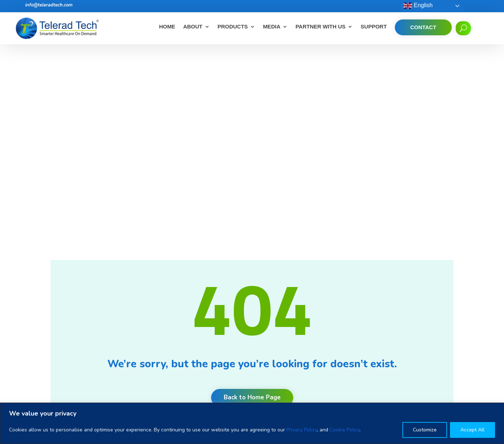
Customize (425, 430)
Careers (187, 312)
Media (272, 27)
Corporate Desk (196, 397)
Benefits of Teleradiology (287, 324)
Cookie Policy (345, 430)
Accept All (472, 430)
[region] (252, 423)
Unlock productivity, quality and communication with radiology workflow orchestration (294, 382)
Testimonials (193, 331)
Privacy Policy (302, 430)
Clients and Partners (202, 322)
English (418, 6)
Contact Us (191, 369)
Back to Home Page (252, 202)
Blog (184, 340)
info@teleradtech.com (49, 5)
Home (167, 27)
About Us (189, 303)
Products (233, 27)
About (193, 27)
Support (374, 27)
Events (186, 359)
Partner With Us (320, 27)
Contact (423, 27)
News (185, 350)
